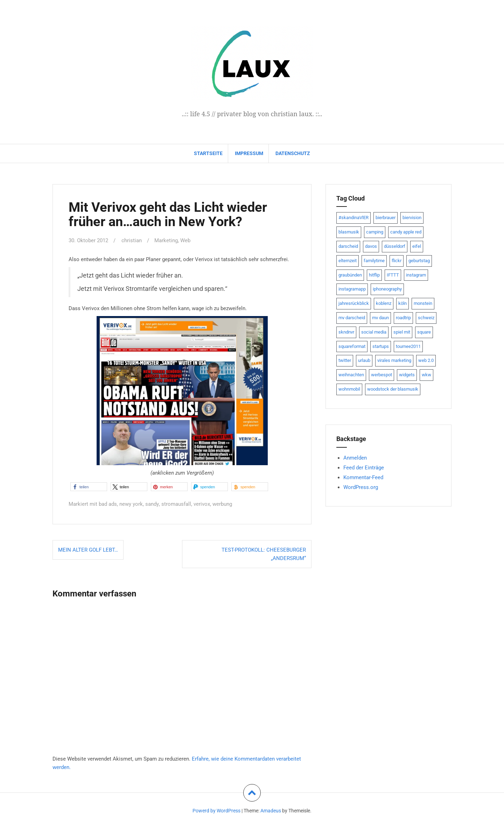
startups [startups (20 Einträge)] (381, 346)
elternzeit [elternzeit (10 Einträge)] (348, 261)
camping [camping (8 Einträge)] (375, 232)
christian (132, 240)
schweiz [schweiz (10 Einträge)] (426, 318)
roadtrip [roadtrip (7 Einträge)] (403, 318)
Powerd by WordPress (216, 811)
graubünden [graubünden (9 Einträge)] (350, 275)
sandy (152, 504)
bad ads (108, 504)
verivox (201, 504)
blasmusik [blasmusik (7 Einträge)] (349, 232)
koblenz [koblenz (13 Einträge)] (384, 303)
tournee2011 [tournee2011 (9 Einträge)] (408, 346)
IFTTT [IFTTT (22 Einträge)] (393, 275)
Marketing (166, 240)
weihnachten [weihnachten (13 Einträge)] (351, 375)
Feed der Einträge (364, 468)
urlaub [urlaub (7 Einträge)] (364, 360)
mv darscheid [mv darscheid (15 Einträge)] (352, 318)
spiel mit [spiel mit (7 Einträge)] (402, 332)
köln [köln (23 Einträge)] (402, 303)
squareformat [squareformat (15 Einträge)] (352, 346)
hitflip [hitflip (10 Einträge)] (374, 275)
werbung (222, 504)
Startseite (208, 153)
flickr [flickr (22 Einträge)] (397, 261)
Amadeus (271, 811)
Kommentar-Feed (363, 477)
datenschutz (293, 153)
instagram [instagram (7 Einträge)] (416, 275)
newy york (131, 504)
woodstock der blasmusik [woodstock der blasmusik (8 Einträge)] (393, 389)
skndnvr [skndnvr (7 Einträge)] (346, 332)
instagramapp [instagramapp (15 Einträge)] (352, 289)
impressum (249, 153)
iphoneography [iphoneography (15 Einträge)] (387, 289)
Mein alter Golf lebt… (88, 550)
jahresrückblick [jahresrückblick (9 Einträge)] (354, 303)
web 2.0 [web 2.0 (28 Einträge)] (426, 360)
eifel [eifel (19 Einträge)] (417, 246)
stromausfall (176, 504)
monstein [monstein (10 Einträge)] (423, 303)
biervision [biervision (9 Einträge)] (412, 218)
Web (185, 240)
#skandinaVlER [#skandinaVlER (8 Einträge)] (353, 218)
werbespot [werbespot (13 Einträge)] (381, 375)
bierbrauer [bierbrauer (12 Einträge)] (386, 218)
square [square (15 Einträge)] (424, 332)
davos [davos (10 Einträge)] (371, 246)
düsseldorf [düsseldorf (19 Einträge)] (395, 246)
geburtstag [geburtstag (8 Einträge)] (419, 261)
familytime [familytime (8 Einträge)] (374, 261)
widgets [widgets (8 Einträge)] (407, 375)
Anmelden (355, 458)
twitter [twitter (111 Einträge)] (345, 360)
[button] (89, 487)
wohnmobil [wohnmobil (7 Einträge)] (349, 389)
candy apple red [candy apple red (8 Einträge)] (406, 232)
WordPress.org (361, 487)
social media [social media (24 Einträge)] (374, 332)
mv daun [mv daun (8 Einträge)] (380, 318)
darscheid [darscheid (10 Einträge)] (348, 246)
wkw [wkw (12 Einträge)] (426, 375)
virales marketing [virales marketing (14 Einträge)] (394, 360)
